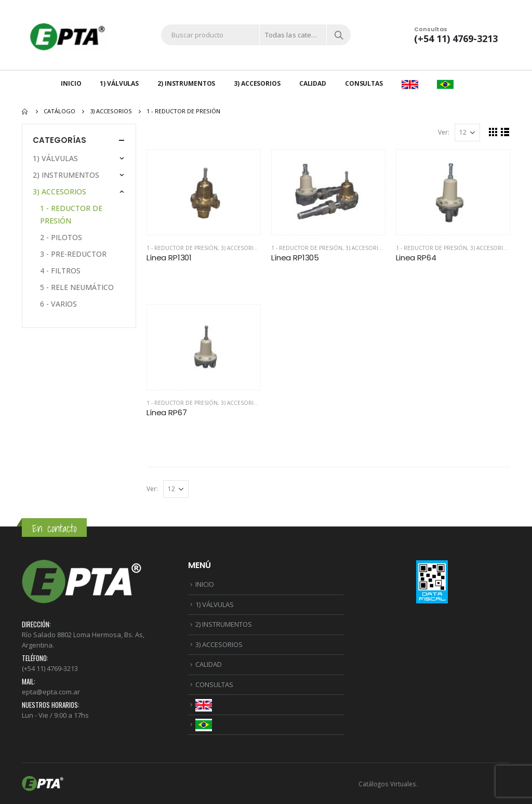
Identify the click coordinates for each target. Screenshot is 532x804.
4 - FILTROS (60, 271)
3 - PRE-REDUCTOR (73, 254)
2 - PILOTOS (61, 237)
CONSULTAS (364, 83)
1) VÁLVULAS (119, 83)
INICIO (71, 83)
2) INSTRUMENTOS (186, 83)
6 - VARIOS (58, 304)
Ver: (444, 132)
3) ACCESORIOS (257, 83)
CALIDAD (313, 83)
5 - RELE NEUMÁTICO (77, 287)
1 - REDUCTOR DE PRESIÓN (182, 248)
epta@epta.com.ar (51, 692)
